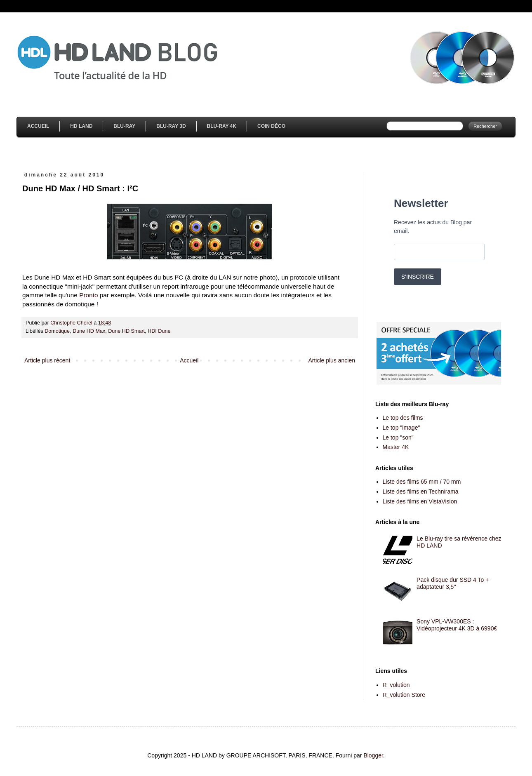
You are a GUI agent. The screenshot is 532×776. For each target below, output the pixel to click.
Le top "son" (398, 437)
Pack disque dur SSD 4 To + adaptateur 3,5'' (453, 583)
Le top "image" (401, 428)
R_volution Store (404, 695)
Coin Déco (271, 126)
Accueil (38, 126)
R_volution (396, 685)
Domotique (57, 331)
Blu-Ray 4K (222, 126)
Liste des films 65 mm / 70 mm (422, 482)
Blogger (373, 755)
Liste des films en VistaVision (420, 501)
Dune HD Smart (126, 331)
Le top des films (403, 418)
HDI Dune (159, 331)
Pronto (88, 295)
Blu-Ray (124, 126)
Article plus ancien (332, 360)
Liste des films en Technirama (421, 491)
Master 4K (396, 447)
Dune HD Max (89, 331)
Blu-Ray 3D (171, 126)
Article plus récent (47, 360)
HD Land (81, 126)
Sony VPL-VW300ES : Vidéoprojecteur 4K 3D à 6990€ (457, 625)
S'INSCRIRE (418, 277)
